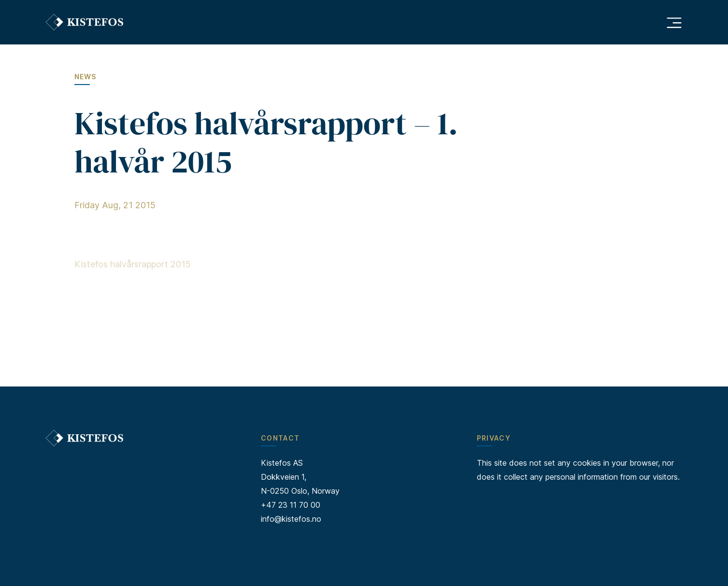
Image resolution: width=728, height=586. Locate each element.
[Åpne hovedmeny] (674, 22)
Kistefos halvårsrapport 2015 (133, 266)
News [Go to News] (86, 77)
